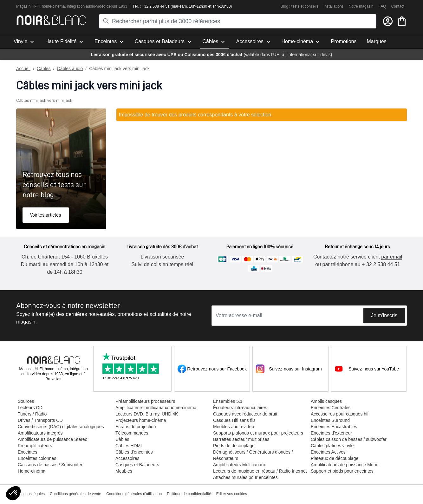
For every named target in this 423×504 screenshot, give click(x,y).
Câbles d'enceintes (134, 452)
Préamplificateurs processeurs (145, 401)
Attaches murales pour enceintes (245, 477)
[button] (13, 493)
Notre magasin (361, 6)
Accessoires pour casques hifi (340, 414)
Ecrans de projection (135, 427)
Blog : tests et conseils (299, 6)
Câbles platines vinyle (332, 446)
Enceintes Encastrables (334, 427)
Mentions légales (30, 494)
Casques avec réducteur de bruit (245, 414)
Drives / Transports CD (40, 420)
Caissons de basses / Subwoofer (50, 465)
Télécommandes (132, 433)
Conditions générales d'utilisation (134, 494)
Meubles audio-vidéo (233, 427)
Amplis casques (326, 401)
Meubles (124, 471)
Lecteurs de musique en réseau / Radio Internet (260, 471)
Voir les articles (46, 215)
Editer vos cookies (232, 494)
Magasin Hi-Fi (28, 6)
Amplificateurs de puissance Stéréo (52, 439)
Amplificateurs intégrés (40, 433)
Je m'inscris (384, 315)
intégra (73, 6)
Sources (26, 401)
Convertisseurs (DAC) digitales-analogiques (61, 427)
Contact (398, 6)
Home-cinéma (31, 471)
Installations (333, 6)
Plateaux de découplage (334, 458)
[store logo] (51, 20)
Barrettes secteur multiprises (241, 439)
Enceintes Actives (328, 452)
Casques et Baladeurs (137, 465)
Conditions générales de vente (75, 494)
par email (391, 257)
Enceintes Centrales (330, 408)
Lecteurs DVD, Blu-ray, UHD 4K (146, 414)
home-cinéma (53, 6)
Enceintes (27, 452)
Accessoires (127, 458)
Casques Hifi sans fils (234, 420)
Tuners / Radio (32, 414)
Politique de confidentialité (189, 494)
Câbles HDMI (128, 446)
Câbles (44, 69)
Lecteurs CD (30, 408)
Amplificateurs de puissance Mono (344, 465)
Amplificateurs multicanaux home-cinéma (156, 408)
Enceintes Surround (330, 420)
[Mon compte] (388, 21)
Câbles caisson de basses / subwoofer (348, 439)
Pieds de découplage (234, 446)
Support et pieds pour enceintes (342, 471)
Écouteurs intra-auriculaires (240, 408)
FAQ (382, 6)
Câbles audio (70, 69)
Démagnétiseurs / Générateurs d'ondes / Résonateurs (253, 455)
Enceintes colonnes (37, 458)
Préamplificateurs (35, 446)
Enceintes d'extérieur (331, 433)
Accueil (23, 69)
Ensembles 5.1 (228, 401)
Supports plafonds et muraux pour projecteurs (258, 433)
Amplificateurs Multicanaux (239, 465)
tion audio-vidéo (92, 6)
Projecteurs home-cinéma (140, 420)
